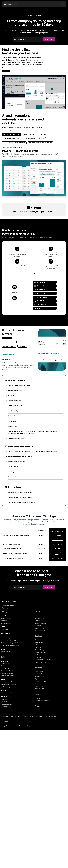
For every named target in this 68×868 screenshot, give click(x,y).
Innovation (38, 657)
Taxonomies (5, 699)
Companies (6, 71)
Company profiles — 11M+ (9, 641)
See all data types (8, 355)
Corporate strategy (40, 652)
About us (37, 698)
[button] (34, 172)
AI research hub (39, 676)
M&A (36, 645)
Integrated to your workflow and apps (40, 143)
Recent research (40, 672)
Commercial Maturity (9, 342)
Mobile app (4, 621)
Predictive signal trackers (42, 674)
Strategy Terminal (6, 618)
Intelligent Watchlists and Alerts (10, 645)
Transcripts (5, 707)
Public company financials (8, 687)
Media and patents (7, 704)
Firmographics (5, 702)
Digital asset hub (40, 679)
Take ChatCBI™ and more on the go (35, 139)
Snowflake (38, 626)
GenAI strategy (39, 655)
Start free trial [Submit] (49, 39)
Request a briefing (40, 689)
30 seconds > (57, 536)
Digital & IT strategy (40, 662)
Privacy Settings (28, 717)
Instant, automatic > (57, 540)
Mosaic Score (7, 338)
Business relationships (8, 676)
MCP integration (39, 616)
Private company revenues (9, 684)
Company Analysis (6, 638)
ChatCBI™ (4, 636)
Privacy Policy (39, 717)
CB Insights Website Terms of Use (12, 717)
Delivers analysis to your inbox (12, 139)
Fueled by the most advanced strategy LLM (36, 135)
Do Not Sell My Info (51, 717)
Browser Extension (7, 623)
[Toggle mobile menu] (63, 4)
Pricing (38, 706)
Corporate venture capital (42, 640)
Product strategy (40, 650)
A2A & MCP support (40, 631)
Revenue (6, 350)
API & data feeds (39, 621)
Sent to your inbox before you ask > (57, 554)
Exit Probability (19, 338)
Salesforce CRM (39, 628)
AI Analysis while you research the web (14, 143)
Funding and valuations (8, 682)
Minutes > (57, 549)
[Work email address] (28, 39)
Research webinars (40, 681)
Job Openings (22, 346)
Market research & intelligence (43, 660)
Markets (15, 71)
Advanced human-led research (10, 693)
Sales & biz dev (39, 643)
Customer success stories (42, 701)
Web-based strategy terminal (12, 135)
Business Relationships (26, 342)
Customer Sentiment (9, 346)
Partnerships (6, 722)
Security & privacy (6, 652)
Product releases (40, 686)
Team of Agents (6, 629)
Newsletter (38, 684)
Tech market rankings (7, 673)
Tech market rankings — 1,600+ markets (13, 643)
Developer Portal (39, 618)
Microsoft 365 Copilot (41, 623)
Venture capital (39, 647)
